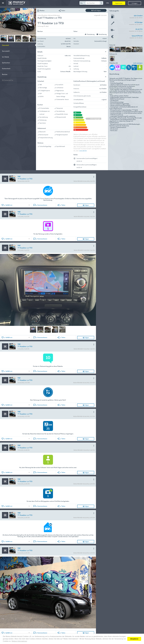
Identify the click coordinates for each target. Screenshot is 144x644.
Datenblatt (6, 45)
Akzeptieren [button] (134, 639)
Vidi (19, 176)
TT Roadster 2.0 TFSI (25, 179)
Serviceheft (6, 51)
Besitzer (5, 74)
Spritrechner (6, 63)
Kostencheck (6, 68)
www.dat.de (83, 151)
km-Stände (6, 57)
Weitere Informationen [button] (19, 641)
